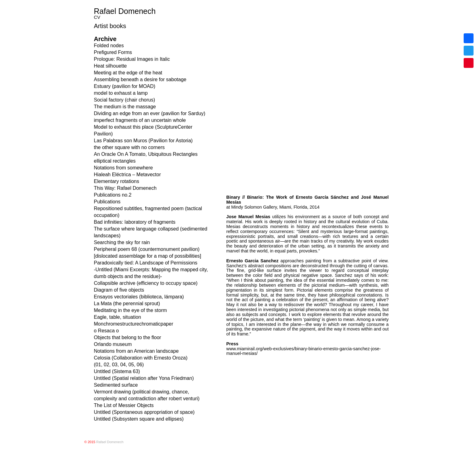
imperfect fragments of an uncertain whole (140, 120)
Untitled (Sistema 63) (117, 371)
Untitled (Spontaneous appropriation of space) (144, 412)
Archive (105, 39)
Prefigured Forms (113, 52)
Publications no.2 (113, 195)
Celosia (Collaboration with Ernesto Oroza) (141, 358)
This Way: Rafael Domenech (125, 188)
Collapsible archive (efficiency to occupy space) (146, 283)
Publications (107, 202)
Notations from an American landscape (136, 351)
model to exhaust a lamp (121, 93)
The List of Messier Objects (124, 405)
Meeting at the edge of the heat (128, 73)
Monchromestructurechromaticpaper (134, 324)
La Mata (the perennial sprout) (127, 303)
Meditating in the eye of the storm (130, 310)
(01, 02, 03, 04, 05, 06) (119, 365)
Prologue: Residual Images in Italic (132, 59)
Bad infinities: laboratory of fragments (135, 222)
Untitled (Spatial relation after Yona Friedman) (144, 378)
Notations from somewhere (123, 168)
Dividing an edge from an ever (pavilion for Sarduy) (150, 113)
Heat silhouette (110, 66)
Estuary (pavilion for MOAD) (125, 86)
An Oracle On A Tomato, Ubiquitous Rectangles (146, 154)
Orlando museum (113, 344)
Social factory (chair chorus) (124, 100)
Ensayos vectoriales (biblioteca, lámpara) (139, 297)
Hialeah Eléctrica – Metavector (127, 175)
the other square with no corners (129, 147)
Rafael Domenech (125, 11)
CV (97, 17)
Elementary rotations (117, 181)
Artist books (110, 26)
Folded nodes (109, 46)
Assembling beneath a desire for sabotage (140, 79)
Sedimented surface (116, 385)
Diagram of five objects (119, 290)
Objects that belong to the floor (127, 337)
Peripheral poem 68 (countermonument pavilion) (147, 249)
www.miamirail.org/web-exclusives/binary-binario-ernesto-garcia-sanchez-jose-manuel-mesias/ (304, 199)
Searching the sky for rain (122, 242)
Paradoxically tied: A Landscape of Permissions (146, 263)
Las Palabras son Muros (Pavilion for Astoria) (143, 141)
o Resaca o (106, 331)
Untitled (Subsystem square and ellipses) (139, 419)
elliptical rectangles (115, 161)
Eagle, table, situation (117, 317)
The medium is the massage (125, 107)
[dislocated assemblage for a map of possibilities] (148, 256)
